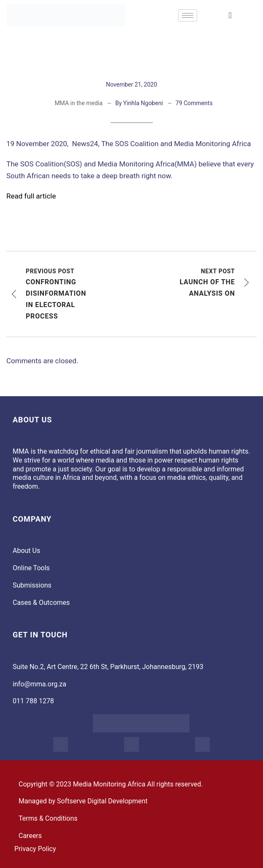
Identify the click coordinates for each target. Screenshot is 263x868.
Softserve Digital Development (102, 801)
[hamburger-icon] (188, 15)
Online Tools (31, 568)
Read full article (31, 196)
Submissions (32, 585)
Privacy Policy (35, 849)
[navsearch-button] (230, 15)
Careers (30, 836)
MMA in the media (79, 103)
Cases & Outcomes (41, 603)
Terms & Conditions (48, 818)
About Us (26, 551)
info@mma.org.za (39, 684)
